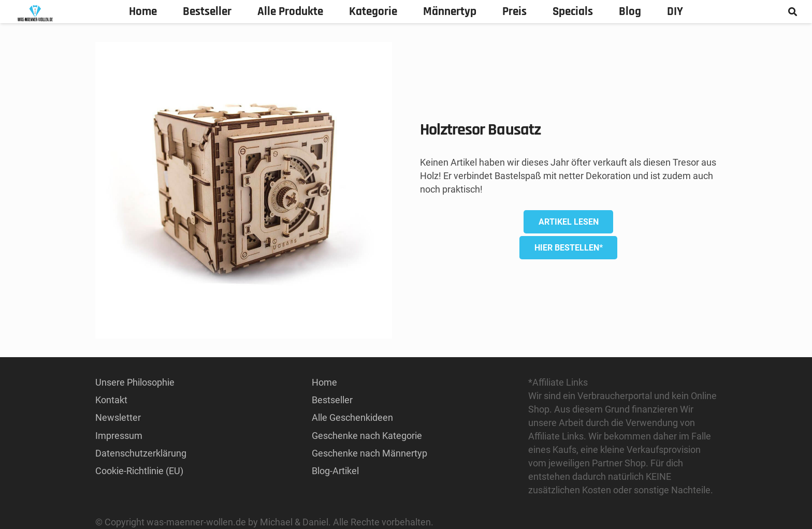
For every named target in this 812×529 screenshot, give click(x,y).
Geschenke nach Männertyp (369, 453)
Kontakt (111, 400)
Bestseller (332, 400)
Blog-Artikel (335, 471)
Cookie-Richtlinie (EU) (139, 471)
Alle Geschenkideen (352, 417)
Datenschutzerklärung (141, 453)
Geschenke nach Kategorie (367, 436)
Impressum (119, 436)
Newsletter (118, 417)
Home (324, 382)
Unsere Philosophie (135, 382)
